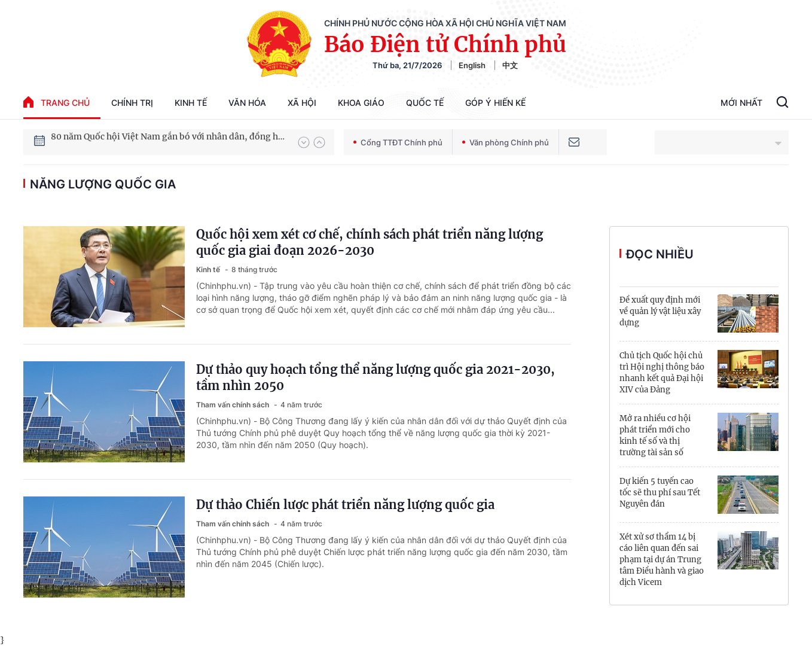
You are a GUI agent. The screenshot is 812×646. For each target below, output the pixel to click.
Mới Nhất (741, 103)
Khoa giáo (361, 103)
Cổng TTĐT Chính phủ (398, 142)
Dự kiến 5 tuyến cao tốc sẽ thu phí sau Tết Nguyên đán (660, 493)
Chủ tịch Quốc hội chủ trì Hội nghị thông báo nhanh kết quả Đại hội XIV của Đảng (662, 373)
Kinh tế (191, 103)
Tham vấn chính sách (233, 405)
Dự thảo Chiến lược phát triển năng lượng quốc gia (345, 505)
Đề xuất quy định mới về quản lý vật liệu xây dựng (660, 311)
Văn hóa (247, 103)
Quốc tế (425, 103)
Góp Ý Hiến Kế (495, 103)
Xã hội (302, 103)
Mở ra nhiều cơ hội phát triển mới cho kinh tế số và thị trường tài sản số (655, 435)
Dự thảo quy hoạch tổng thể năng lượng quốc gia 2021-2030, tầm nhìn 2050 (376, 377)
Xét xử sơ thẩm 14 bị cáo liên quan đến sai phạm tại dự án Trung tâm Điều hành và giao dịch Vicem (662, 560)
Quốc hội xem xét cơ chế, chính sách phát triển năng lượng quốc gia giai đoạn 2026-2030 (370, 242)
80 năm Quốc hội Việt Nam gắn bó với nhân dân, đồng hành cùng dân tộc (169, 142)
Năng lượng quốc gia (103, 184)
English (472, 65)
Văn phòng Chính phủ (506, 142)
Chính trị (132, 103)
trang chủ (57, 102)
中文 (510, 65)
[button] (304, 142)
